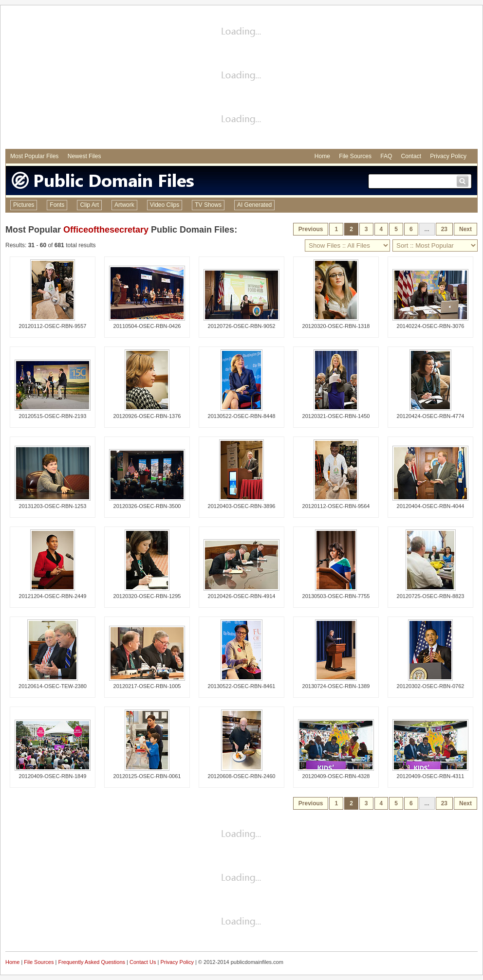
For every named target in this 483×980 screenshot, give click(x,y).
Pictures (24, 205)
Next (465, 229)
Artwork (124, 205)
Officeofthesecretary (106, 230)
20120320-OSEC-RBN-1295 (147, 596)
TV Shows (208, 205)
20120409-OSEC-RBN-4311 (431, 776)
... (427, 229)
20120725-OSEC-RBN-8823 (431, 596)
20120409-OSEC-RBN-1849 (53, 776)
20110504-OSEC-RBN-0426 (147, 326)
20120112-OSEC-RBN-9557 (53, 326)
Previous (311, 229)
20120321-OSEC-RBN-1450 (336, 416)
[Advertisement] (242, 78)
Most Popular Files (34, 156)
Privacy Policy (448, 156)
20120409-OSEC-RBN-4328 (336, 776)
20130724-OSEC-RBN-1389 (336, 686)
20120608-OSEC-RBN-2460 (242, 776)
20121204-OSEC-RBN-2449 (53, 596)
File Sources (355, 156)
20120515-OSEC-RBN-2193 (53, 416)
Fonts (57, 205)
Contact (411, 156)
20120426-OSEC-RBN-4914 (242, 596)
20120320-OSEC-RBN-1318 (336, 326)
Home (322, 156)
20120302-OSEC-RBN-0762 (431, 686)
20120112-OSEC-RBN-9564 (336, 506)
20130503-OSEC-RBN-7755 (336, 596)
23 (444, 229)
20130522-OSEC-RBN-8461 (242, 686)
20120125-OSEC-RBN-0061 (147, 776)
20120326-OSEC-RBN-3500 (147, 506)
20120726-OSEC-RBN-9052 (242, 326)
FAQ (386, 156)
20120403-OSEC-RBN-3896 (242, 506)
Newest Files (84, 156)
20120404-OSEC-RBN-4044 (431, 506)
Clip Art (89, 205)
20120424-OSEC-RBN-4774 (431, 416)
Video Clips (165, 205)
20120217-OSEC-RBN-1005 (147, 686)
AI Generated (254, 205)
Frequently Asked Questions (92, 962)
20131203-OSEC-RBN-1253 (53, 506)
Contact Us (143, 962)
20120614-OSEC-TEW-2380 (53, 686)
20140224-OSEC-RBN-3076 (431, 326)
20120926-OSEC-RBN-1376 (147, 416)
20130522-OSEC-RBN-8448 (242, 416)
